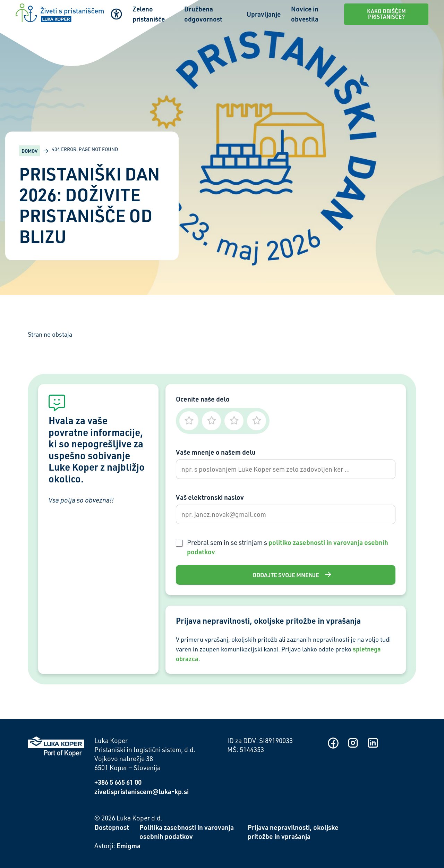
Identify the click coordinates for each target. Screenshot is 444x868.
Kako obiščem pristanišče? (386, 14)
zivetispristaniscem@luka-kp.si (142, 791)
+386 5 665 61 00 (118, 782)
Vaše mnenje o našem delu (216, 452)
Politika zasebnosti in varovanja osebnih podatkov (187, 832)
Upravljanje (264, 14)
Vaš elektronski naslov (210, 497)
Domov (29, 151)
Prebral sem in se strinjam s (288, 547)
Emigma (129, 846)
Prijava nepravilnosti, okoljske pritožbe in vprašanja (293, 832)
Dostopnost (112, 827)
